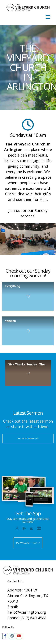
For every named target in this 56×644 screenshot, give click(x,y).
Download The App (28, 543)
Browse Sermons (28, 438)
